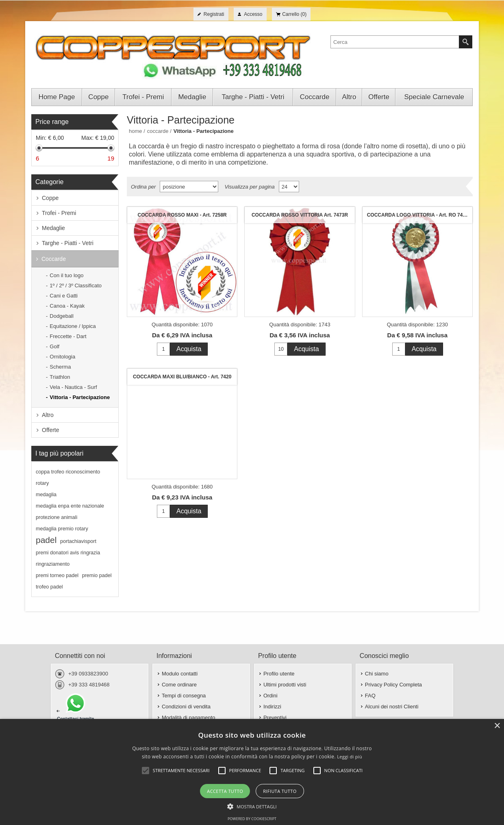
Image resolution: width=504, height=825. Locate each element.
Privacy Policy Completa (393, 685)
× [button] (497, 726)
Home (136, 131)
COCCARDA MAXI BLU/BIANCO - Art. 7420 (182, 377)
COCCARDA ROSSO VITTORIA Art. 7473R (300, 215)
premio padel (97, 575)
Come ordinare (179, 685)
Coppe (50, 198)
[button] (252, 806)
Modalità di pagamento (189, 718)
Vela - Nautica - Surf (73, 387)
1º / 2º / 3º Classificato (76, 285)
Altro (48, 415)
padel (46, 540)
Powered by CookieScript (252, 819)
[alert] (252, 772)
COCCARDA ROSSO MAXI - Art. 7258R (182, 215)
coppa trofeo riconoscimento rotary (68, 478)
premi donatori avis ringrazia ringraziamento (68, 558)
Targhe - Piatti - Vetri (68, 243)
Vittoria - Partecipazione (80, 397)
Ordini (270, 696)
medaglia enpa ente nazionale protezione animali (70, 512)
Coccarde (54, 259)
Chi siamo (377, 674)
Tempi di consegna (184, 696)
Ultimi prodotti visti (285, 685)
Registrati (214, 14)
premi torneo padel (57, 575)
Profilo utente (279, 674)
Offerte (51, 430)
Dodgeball (62, 316)
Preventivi (275, 718)
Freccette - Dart (68, 336)
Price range (52, 122)
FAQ (370, 696)
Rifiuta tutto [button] (280, 791)
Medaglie (53, 228)
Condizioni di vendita (186, 707)
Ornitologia (62, 357)
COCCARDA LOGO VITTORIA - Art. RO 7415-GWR (419, 215)
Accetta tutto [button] (225, 791)
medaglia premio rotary (62, 529)
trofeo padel (49, 587)
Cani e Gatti (64, 296)
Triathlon (60, 377)
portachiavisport (78, 541)
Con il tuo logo (66, 275)
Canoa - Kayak (67, 306)
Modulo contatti (180, 674)
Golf (54, 346)
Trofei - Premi (59, 213)
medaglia (46, 495)
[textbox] (395, 42)
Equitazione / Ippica (73, 326)
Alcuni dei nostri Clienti (392, 707)
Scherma (60, 367)
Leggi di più (350, 757)
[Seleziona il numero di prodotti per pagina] (289, 187)
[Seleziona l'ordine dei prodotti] (189, 187)
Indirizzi (272, 707)
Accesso (253, 14)
